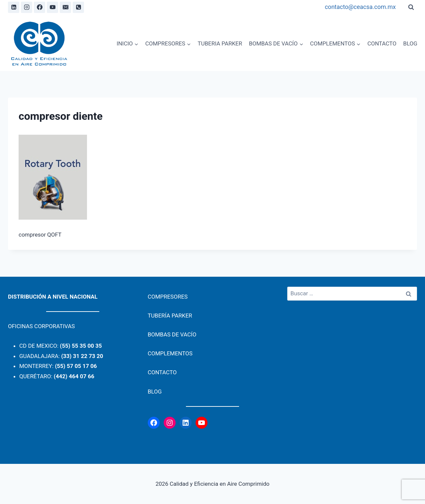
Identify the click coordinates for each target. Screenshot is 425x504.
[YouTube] (52, 7)
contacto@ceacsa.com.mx (360, 7)
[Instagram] (27, 7)
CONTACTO (382, 43)
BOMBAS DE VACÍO (172, 334)
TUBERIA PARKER (220, 43)
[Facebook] (40, 7)
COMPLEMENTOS (170, 353)
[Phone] (78, 7)
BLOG (410, 43)
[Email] (65, 7)
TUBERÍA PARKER (170, 316)
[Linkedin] (14, 7)
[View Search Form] (411, 7)
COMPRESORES (168, 297)
